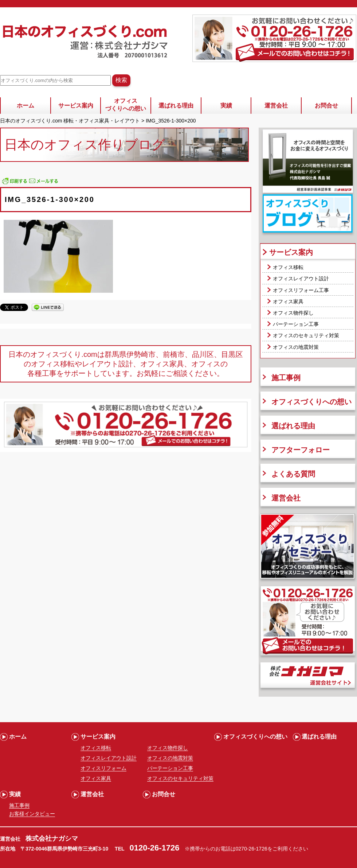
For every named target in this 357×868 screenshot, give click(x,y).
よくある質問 (293, 474)
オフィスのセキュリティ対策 (306, 335)
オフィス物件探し (293, 313)
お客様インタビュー (32, 814)
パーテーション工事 (296, 324)
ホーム (25, 106)
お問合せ (326, 106)
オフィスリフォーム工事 (301, 290)
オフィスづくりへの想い (126, 105)
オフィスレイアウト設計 (301, 279)
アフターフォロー (301, 450)
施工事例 (286, 378)
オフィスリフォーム (103, 768)
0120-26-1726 (155, 848)
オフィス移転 (288, 267)
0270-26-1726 (252, 849)
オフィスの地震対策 (296, 347)
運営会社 (276, 106)
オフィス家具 (288, 301)
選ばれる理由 (176, 106)
